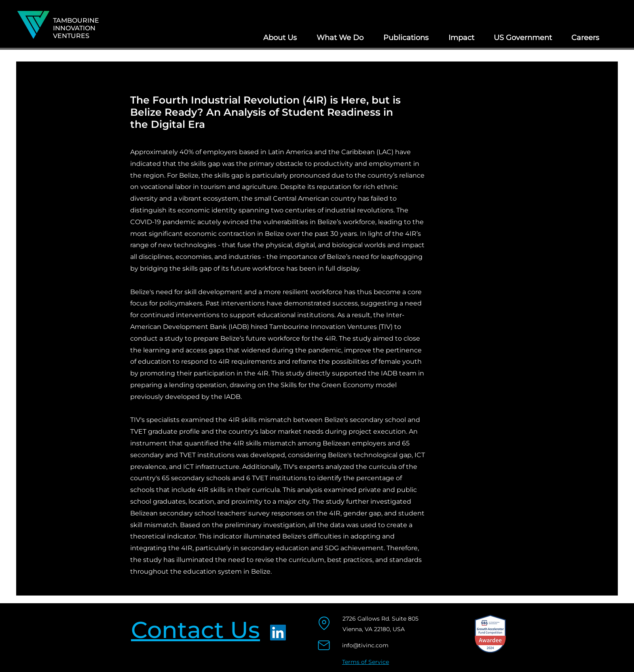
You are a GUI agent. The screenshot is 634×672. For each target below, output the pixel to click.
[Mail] (324, 646)
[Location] (324, 623)
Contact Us (195, 630)
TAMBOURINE (76, 20)
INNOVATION (74, 28)
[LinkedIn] (278, 633)
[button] (280, 38)
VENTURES (71, 36)
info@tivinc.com (365, 645)
